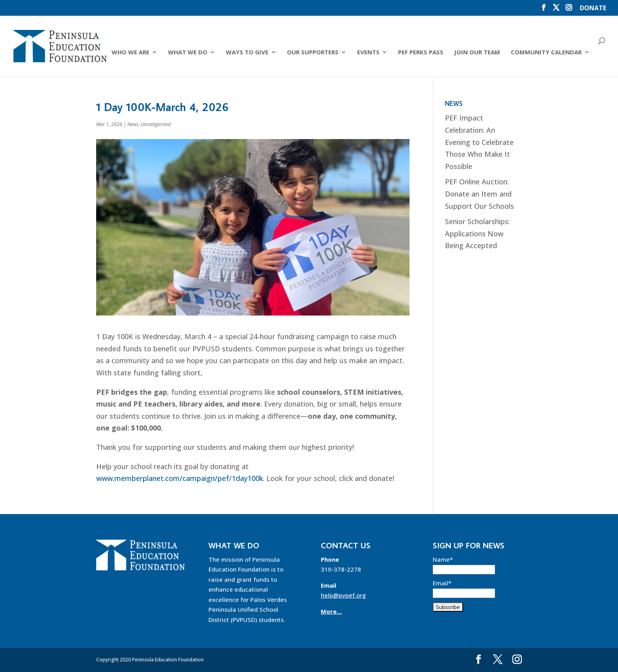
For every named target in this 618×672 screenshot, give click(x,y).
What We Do (188, 53)
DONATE (593, 8)
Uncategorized (156, 124)
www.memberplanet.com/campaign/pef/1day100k (180, 478)
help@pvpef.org (343, 595)
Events (368, 53)
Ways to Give (247, 53)
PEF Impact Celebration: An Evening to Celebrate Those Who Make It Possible (479, 142)
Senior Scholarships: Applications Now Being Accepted (477, 233)
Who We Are (130, 53)
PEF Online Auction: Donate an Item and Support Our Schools (479, 194)
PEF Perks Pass (421, 53)
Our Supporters (313, 53)
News (133, 124)
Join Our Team (477, 53)
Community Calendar (546, 53)
